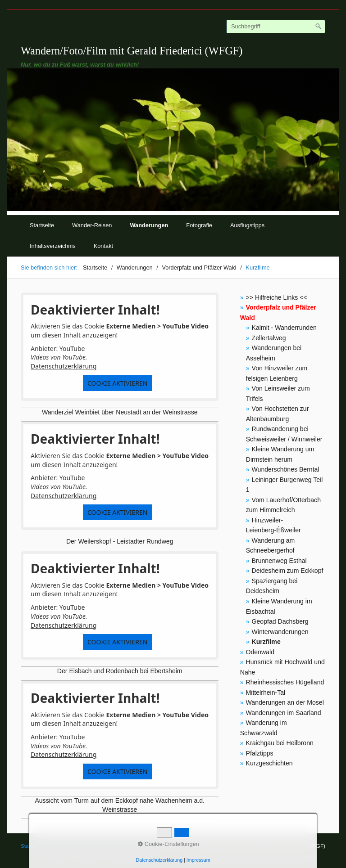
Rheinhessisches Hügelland (285, 682)
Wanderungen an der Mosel (285, 702)
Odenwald (260, 652)
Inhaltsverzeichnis (53, 246)
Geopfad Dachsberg (280, 621)
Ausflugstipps (247, 225)
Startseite (42, 225)
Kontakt (103, 246)
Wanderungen (149, 225)
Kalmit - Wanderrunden (284, 328)
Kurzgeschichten (269, 763)
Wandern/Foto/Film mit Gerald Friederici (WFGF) (132, 51)
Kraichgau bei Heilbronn (280, 743)
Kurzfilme (266, 642)
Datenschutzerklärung (64, 366)
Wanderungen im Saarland (284, 713)
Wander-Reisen (92, 225)
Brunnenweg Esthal (279, 561)
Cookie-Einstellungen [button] (168, 844)
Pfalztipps (260, 753)
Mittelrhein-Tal (266, 693)
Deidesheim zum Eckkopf (288, 571)
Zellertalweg (269, 338)
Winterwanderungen (280, 632)
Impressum (198, 860)
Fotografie (199, 225)
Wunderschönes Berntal (286, 469)
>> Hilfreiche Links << (277, 297)
